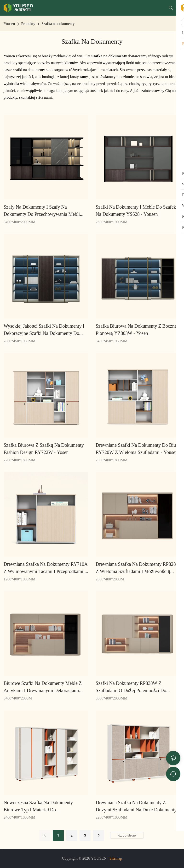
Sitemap (116, 858)
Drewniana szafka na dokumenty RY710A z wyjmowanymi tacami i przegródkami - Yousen (46, 568)
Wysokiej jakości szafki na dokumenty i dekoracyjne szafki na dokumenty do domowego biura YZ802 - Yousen (44, 330)
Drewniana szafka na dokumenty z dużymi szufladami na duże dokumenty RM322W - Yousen (136, 806)
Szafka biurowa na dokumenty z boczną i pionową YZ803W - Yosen (138, 330)
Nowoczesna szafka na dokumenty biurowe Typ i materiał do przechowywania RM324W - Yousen (39, 806)
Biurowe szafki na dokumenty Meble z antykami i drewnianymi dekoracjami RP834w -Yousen (43, 687)
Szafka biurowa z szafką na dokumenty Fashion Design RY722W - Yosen (44, 449)
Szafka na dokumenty (58, 24)
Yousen (9, 24)
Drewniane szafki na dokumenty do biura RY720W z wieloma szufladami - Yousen (138, 449)
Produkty (28, 24)
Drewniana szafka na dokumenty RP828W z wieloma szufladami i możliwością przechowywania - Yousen (138, 568)
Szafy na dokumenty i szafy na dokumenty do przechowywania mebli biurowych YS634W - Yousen (42, 211)
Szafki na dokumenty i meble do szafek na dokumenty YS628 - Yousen (136, 211)
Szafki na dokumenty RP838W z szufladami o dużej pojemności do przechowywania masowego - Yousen (132, 687)
